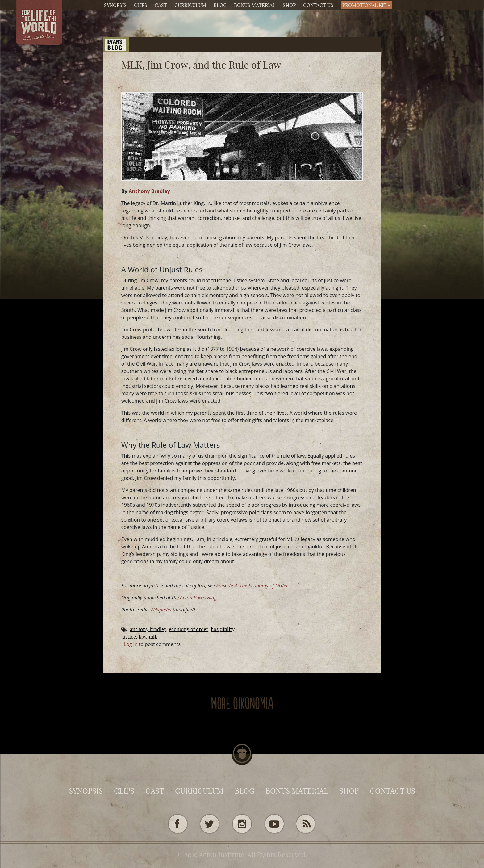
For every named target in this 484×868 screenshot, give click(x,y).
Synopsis (115, 5)
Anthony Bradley (149, 191)
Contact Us (318, 5)
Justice (129, 637)
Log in (131, 644)
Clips (141, 5)
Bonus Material (255, 5)
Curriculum (190, 5)
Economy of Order (188, 629)
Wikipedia (161, 610)
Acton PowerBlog (198, 598)
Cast (161, 5)
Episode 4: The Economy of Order (252, 585)
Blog (220, 5)
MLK (153, 637)
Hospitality (223, 629)
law (142, 637)
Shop (289, 5)
